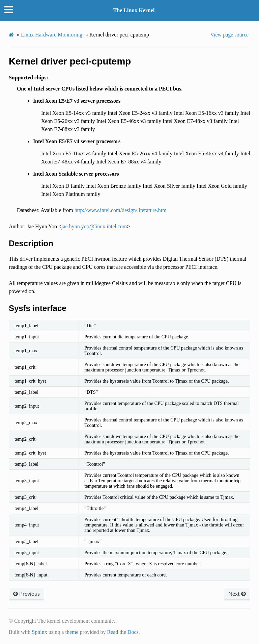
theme (72, 632)
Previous (26, 594)
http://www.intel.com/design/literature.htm (121, 210)
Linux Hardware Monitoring (52, 35)
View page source (229, 35)
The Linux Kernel (134, 10)
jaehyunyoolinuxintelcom (94, 226)
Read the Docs (123, 632)
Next (237, 594)
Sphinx (39, 632)
